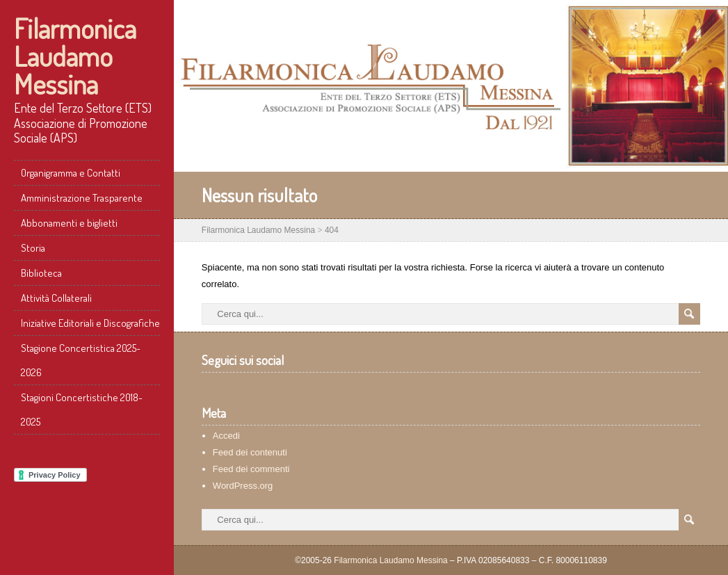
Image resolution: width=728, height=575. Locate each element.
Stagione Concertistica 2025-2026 (81, 360)
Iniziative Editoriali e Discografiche (90, 323)
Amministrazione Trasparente (82, 198)
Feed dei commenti (251, 469)
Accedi (226, 436)
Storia (33, 248)
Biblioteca (41, 273)
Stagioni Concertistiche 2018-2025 (82, 410)
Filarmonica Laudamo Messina (75, 56)
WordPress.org (243, 486)
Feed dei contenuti (250, 452)
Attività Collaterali (56, 298)
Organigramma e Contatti (71, 173)
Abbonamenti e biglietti (69, 223)
